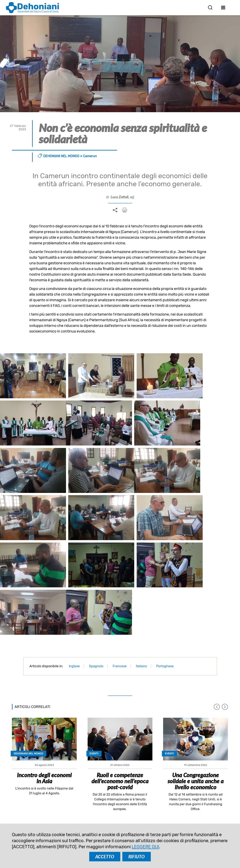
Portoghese (165, 593)
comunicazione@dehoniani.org (42, 818)
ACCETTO (105, 857)
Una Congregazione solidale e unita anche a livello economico (196, 708)
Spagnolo (96, 593)
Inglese (74, 593)
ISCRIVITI (94, 767)
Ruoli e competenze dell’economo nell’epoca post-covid (120, 708)
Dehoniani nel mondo (61, 156)
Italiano (141, 593)
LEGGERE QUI (145, 847)
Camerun (90, 156)
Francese (120, 593)
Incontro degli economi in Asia (44, 705)
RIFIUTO (137, 857)
